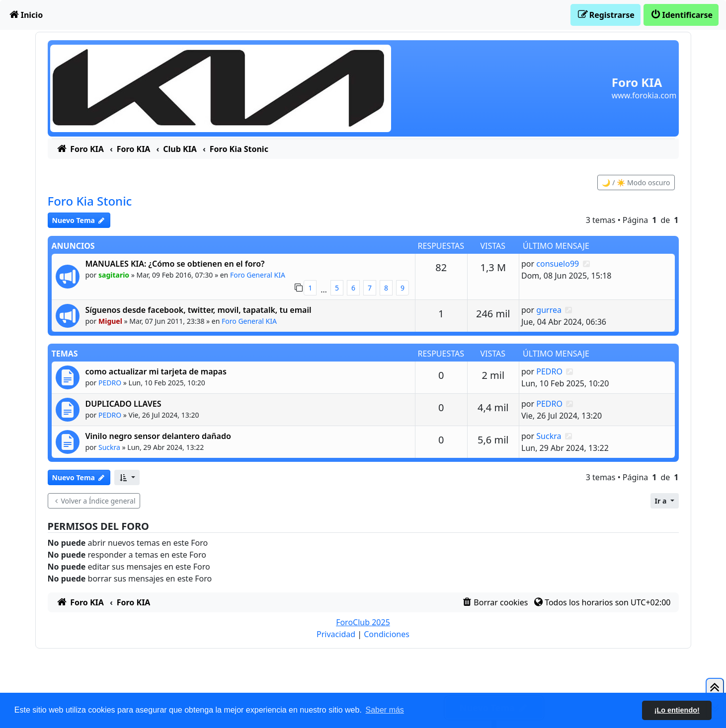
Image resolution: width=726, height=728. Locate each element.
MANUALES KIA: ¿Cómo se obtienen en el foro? (175, 264)
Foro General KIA (258, 275)
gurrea (549, 310)
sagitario (114, 275)
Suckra (109, 447)
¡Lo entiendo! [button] (677, 710)
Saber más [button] (385, 710)
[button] (127, 477)
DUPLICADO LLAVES (123, 404)
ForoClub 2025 (363, 622)
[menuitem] (25, 15)
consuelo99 (558, 264)
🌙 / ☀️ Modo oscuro (636, 182)
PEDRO (110, 383)
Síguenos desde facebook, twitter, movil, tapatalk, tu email (199, 310)
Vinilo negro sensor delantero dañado (158, 436)
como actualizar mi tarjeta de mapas (156, 371)
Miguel (110, 321)
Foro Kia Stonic (90, 201)
